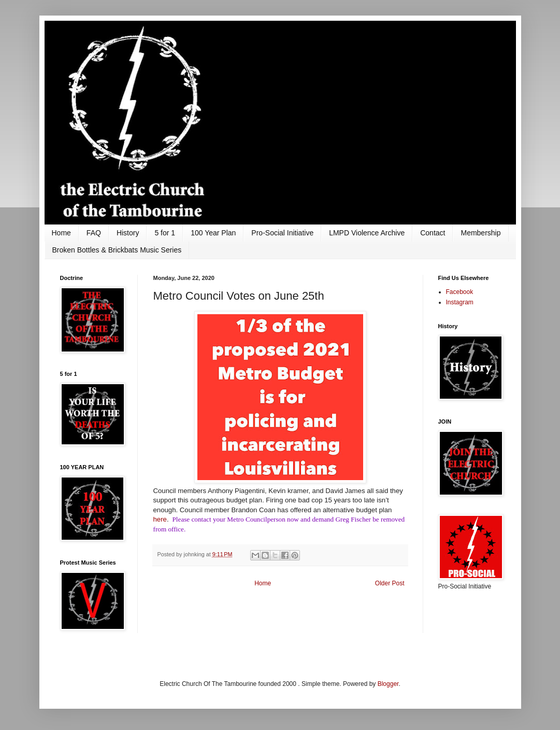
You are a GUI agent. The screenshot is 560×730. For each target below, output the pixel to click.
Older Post (390, 583)
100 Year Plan (213, 233)
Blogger (388, 684)
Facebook (460, 292)
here (160, 519)
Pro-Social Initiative (282, 233)
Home (61, 233)
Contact (433, 233)
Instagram (460, 302)
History (128, 233)
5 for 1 (165, 233)
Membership (480, 233)
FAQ (94, 233)
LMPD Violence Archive (367, 233)
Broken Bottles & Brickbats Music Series (117, 250)
